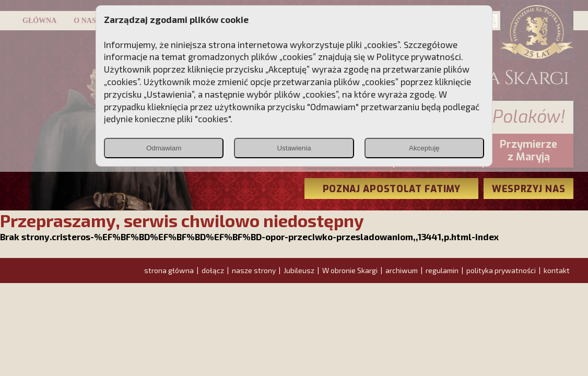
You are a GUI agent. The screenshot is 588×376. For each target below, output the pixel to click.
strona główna (169, 270)
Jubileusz (299, 270)
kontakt (557, 270)
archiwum (402, 270)
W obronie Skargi (350, 270)
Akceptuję (424, 148)
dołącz (213, 270)
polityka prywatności (501, 270)
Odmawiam (164, 148)
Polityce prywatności (419, 56)
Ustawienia (294, 148)
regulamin (442, 270)
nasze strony (254, 270)
